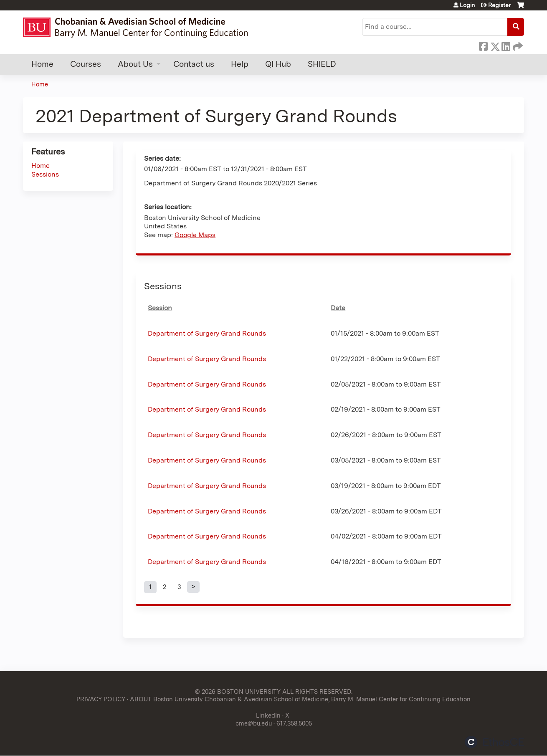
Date (338, 308)
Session (160, 308)
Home (42, 64)
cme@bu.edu (254, 723)
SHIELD (322, 64)
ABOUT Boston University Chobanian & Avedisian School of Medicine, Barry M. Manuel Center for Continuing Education (300, 699)
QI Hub (278, 64)
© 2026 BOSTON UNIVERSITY (238, 692)
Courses (86, 64)
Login (467, 5)
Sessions (45, 174)
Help (240, 64)
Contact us (194, 64)
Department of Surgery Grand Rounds (207, 333)
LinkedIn (506, 45)
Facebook (483, 45)
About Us (135, 64)
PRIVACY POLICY (101, 699)
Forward (517, 45)
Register (499, 5)
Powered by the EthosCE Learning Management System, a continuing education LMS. (494, 742)
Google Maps (195, 235)
